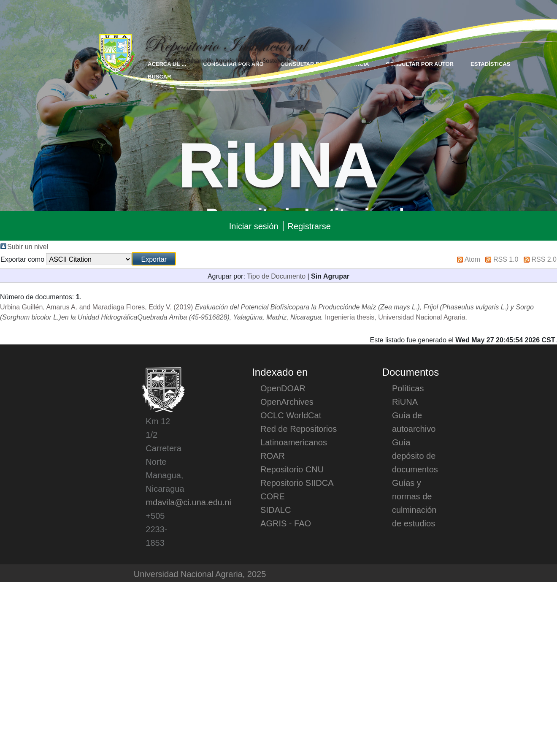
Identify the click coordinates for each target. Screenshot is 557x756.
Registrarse (309, 226)
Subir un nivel (28, 246)
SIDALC (276, 509)
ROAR (273, 455)
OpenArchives (287, 401)
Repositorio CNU (292, 469)
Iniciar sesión (254, 226)
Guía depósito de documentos (415, 455)
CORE (273, 496)
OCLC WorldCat (291, 415)
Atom (472, 259)
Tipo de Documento (276, 276)
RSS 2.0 (544, 259)
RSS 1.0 (506, 259)
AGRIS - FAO (286, 523)
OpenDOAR (283, 388)
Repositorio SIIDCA (297, 482)
